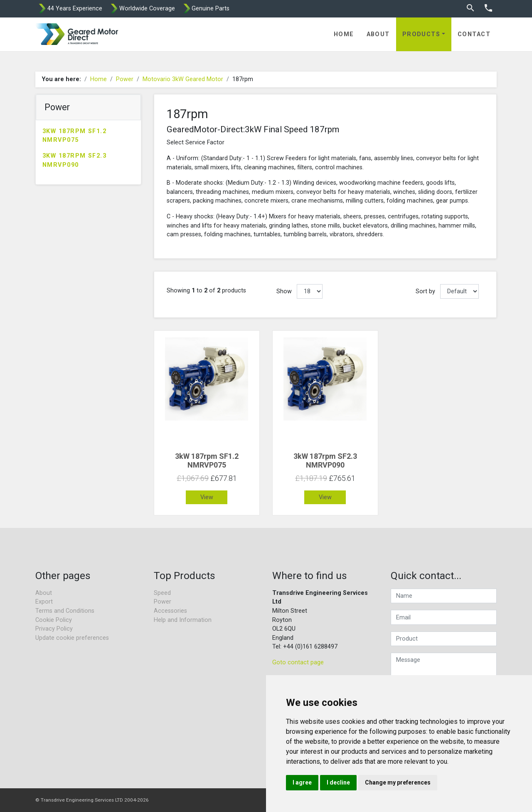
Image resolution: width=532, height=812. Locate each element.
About (378, 34)
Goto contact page (298, 662)
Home (344, 34)
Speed (162, 593)
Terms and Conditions (65, 611)
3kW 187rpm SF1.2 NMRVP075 (74, 136)
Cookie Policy (54, 620)
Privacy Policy (54, 629)
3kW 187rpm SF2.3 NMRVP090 (74, 160)
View (207, 497)
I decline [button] (338, 782)
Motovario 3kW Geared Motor (183, 79)
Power (125, 79)
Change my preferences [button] (398, 782)
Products (421, 34)
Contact (474, 34)
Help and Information (183, 620)
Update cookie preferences (72, 638)
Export (44, 602)
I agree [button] (302, 782)
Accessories (170, 611)
